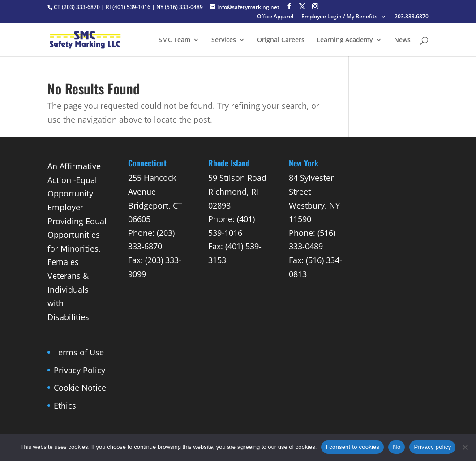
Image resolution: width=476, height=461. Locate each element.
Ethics (65, 406)
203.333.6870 (412, 17)
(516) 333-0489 (184, 7)
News (402, 40)
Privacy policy (432, 447)
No (397, 447)
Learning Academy (345, 40)
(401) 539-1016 (131, 7)
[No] (465, 447)
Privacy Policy (79, 370)
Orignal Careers (281, 40)
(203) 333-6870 (81, 7)
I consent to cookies (352, 447)
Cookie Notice (80, 388)
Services (224, 40)
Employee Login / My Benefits (339, 17)
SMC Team (174, 40)
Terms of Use (79, 352)
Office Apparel (275, 17)
